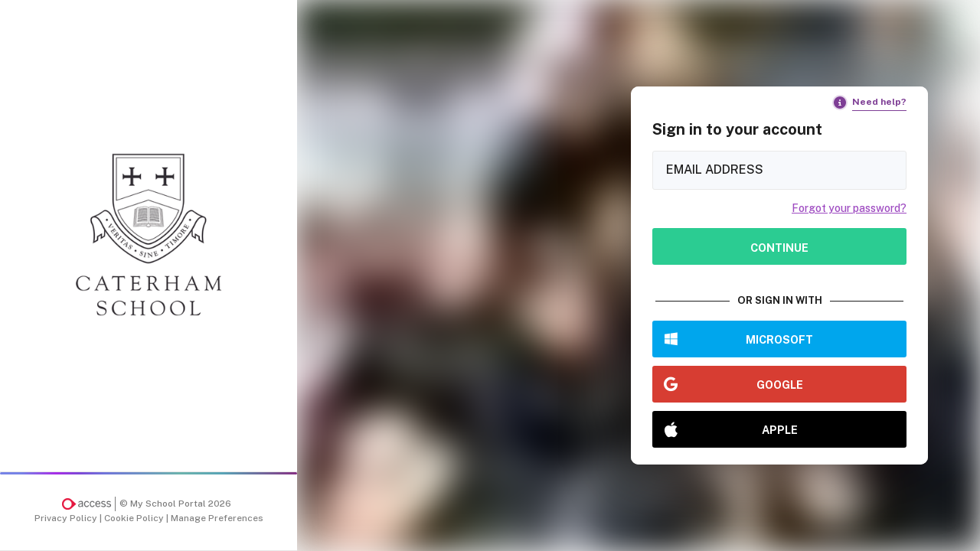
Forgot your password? (849, 208)
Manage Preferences (217, 518)
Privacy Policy (67, 518)
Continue (779, 248)
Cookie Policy (135, 518)
